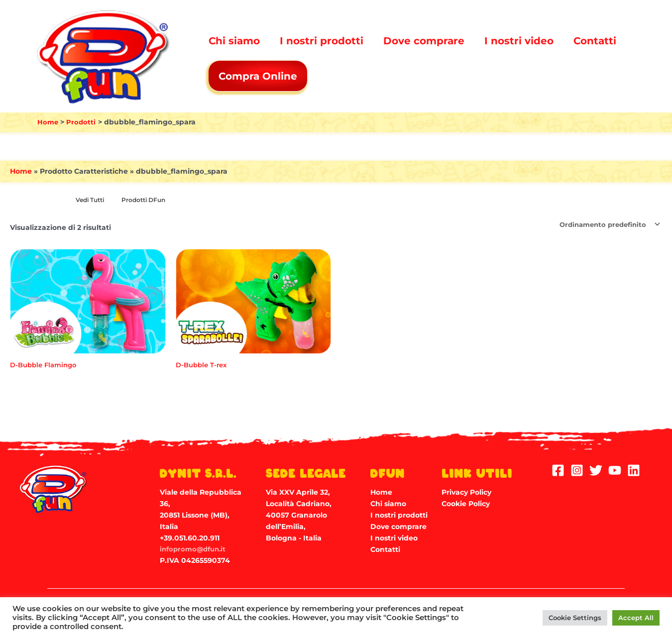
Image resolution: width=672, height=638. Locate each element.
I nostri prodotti (322, 41)
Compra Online (259, 76)
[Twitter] (596, 470)
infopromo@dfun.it (195, 549)
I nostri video (519, 41)
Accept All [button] (636, 618)
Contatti (595, 41)
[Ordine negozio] (605, 225)
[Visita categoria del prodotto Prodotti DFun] (149, 201)
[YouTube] (615, 470)
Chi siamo (234, 41)
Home (21, 171)
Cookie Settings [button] (575, 618)
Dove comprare (424, 41)
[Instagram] (577, 470)
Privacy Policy (466, 492)
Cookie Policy (466, 503)
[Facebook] (558, 470)
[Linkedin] (634, 470)
